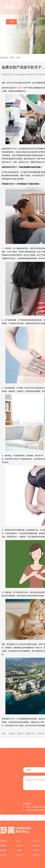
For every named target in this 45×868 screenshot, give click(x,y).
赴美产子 (21, 733)
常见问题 (11, 32)
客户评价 (33, 32)
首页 (11, 22)
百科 (33, 27)
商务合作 (36, 850)
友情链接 (36, 855)
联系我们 (11, 37)
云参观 (22, 32)
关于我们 (36, 841)
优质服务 (22, 22)
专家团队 (33, 22)
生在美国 (22, 27)
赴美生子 (12, 733)
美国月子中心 (31, 733)
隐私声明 (36, 846)
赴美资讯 (11, 27)
